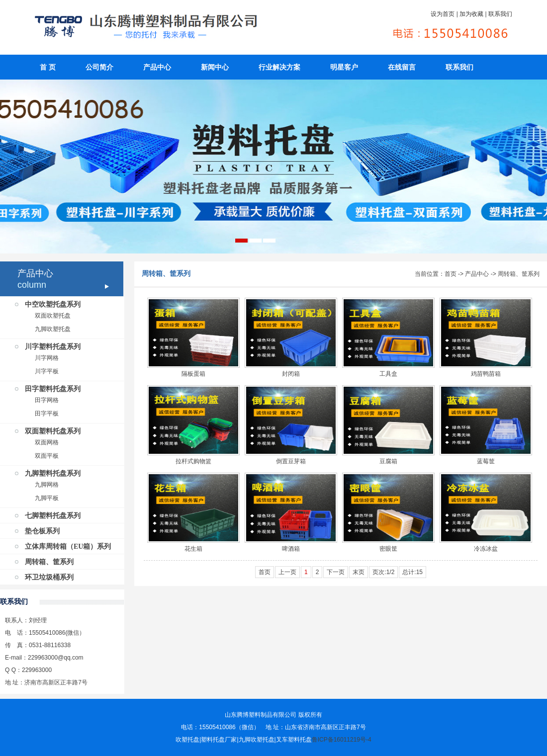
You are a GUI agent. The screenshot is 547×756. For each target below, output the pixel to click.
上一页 (287, 572)
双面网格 (47, 442)
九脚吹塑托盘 (53, 329)
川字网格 (47, 358)
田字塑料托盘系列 (53, 389)
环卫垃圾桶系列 (49, 577)
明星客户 (344, 67)
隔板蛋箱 (193, 374)
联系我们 (500, 14)
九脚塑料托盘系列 (53, 473)
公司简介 (99, 67)
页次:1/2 (383, 572)
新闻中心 (215, 67)
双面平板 (47, 456)
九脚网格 (47, 485)
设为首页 (443, 14)
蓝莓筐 (486, 461)
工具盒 (388, 374)
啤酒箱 (291, 549)
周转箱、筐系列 (49, 562)
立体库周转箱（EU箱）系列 (68, 546)
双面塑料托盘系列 (53, 431)
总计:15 (412, 572)
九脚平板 (47, 498)
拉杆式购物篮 (193, 461)
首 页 (48, 67)
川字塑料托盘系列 (53, 347)
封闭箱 (291, 374)
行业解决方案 (279, 67)
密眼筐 (388, 549)
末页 (359, 572)
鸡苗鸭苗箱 (486, 374)
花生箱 (193, 549)
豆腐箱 (388, 461)
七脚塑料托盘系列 (53, 516)
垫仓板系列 (42, 531)
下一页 (336, 572)
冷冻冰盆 (486, 549)
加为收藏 (471, 14)
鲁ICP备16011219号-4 (342, 740)
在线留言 (402, 67)
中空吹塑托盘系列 (53, 304)
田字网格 (47, 400)
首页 (451, 274)
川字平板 (47, 371)
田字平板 (47, 414)
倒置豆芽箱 (291, 461)
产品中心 (157, 67)
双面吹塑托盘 (53, 316)
